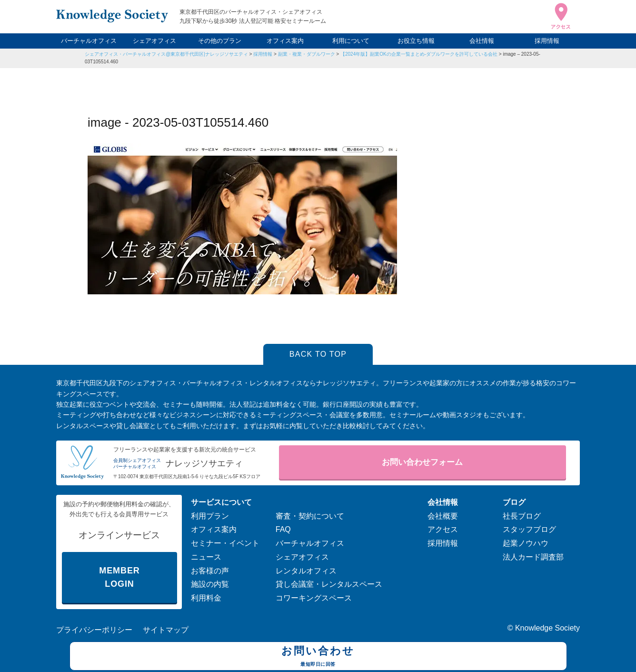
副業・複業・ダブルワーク (307, 54)
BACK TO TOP (318, 354)
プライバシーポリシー (94, 630)
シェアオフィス (154, 41)
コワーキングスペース (314, 598)
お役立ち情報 (416, 41)
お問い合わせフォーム (422, 462)
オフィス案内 (285, 41)
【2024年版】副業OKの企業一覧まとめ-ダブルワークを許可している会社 (419, 54)
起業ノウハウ (526, 543)
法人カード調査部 (533, 557)
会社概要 (443, 516)
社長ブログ (522, 516)
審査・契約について (310, 516)
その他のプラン (220, 41)
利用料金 (206, 598)
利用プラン (210, 516)
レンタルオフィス (306, 571)
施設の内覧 (210, 584)
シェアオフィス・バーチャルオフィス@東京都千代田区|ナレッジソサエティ (166, 54)
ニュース (206, 557)
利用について (351, 41)
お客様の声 (210, 571)
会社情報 (482, 41)
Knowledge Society (547, 628)
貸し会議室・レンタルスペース (329, 584)
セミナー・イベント (225, 543)
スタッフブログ (529, 529)
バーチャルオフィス (89, 41)
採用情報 (547, 41)
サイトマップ (166, 630)
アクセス (443, 529)
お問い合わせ (318, 657)
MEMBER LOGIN (119, 577)
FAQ (283, 529)
